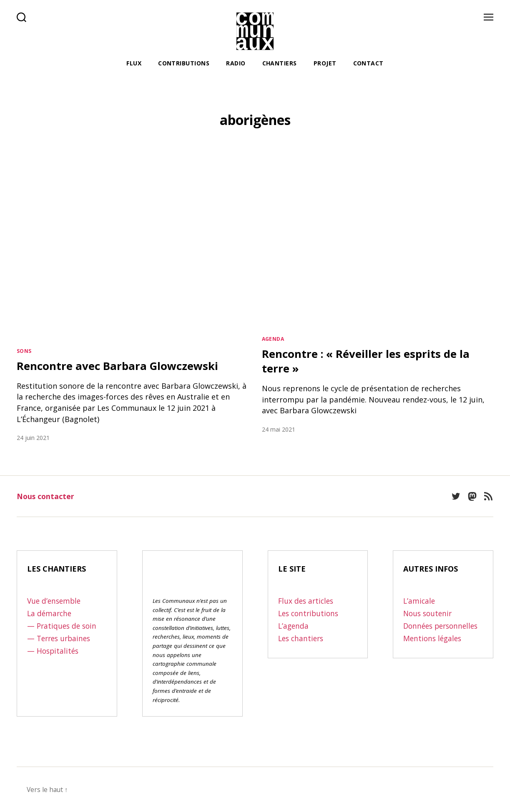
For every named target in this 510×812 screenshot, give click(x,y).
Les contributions (310, 613)
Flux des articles (307, 601)
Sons (24, 351)
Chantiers (280, 64)
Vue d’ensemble (55, 601)
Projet (325, 64)
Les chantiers (302, 638)
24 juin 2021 (33, 438)
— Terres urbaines (61, 638)
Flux (134, 64)
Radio (236, 64)
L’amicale (420, 601)
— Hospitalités (54, 651)
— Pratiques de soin (63, 626)
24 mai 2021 (279, 429)
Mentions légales (434, 650)
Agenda (273, 339)
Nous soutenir (429, 613)
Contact (368, 64)
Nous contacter (46, 496)
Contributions (184, 64)
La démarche (50, 613)
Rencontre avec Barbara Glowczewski (125, 365)
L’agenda (294, 626)
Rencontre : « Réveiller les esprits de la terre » (372, 361)
